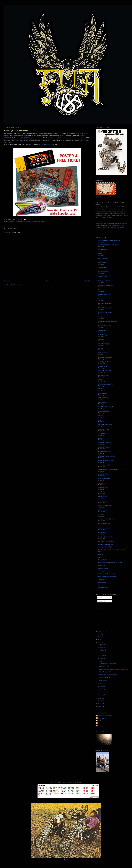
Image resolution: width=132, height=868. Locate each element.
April (101, 686)
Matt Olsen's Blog (103, 411)
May (101, 684)
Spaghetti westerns (105, 677)
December (103, 645)
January (102, 695)
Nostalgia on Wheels (104, 281)
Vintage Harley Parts (104, 451)
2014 (100, 639)
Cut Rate (101, 514)
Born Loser (101, 299)
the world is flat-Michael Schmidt (108, 470)
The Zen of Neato (103, 375)
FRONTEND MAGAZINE (106, 407)
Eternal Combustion (104, 478)
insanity (28, 222)
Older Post (88, 281)
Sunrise (100, 438)
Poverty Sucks (102, 560)
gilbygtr (100, 380)
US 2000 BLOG (103, 263)
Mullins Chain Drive (104, 366)
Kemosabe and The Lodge (106, 461)
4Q (99, 557)
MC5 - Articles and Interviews (107, 576)
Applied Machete (103, 487)
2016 (100, 634)
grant (98, 723)
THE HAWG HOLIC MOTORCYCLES (110, 563)
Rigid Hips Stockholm (105, 362)
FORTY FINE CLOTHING (104, 716)
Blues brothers (103, 680)
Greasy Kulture (103, 276)
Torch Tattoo (102, 582)
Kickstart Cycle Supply (105, 371)
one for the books (39, 222)
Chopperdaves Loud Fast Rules (107, 321)
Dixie (100, 420)
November (103, 647)
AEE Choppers (103, 249)
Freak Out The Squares (105, 312)
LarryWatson (102, 585)
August (102, 656)
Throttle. (101, 554)
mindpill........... (103, 483)
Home (47, 281)
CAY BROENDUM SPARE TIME (108, 245)
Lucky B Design (103, 335)
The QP (99, 721)
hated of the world (104, 429)
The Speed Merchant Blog (106, 541)
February (102, 692)
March (102, 689)
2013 (100, 642)
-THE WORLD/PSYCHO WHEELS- (109, 240)
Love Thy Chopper (104, 344)
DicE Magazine (103, 393)
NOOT (100, 254)
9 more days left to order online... (17, 131)
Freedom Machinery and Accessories (106, 211)
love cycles (101, 317)
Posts (99, 597)
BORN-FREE (48, 144)
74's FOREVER (103, 501)
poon (98, 726)
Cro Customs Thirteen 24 (106, 384)
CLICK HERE (25, 138)
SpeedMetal (102, 492)
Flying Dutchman (103, 588)
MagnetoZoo (102, 267)
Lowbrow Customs (104, 571)
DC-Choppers (102, 510)
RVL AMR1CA (103, 496)
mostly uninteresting (104, 465)
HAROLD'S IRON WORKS (107, 456)
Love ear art (102, 330)
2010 (100, 704)
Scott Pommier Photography (107, 574)
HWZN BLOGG (103, 258)
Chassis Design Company (106, 285)
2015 (100, 637)
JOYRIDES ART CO (104, 326)
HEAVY (101, 348)
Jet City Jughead (101, 718)
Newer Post (7, 281)
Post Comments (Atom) (18, 285)
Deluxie (100, 416)
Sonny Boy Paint (103, 474)
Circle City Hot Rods (104, 528)
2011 (100, 701)
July (101, 658)
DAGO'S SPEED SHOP (105, 505)
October (102, 650)
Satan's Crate (102, 565)
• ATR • (100, 389)
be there (12, 222)
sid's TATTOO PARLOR (105, 544)
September (103, 653)
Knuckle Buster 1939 (104, 294)
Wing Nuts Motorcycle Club (106, 519)
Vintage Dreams (103, 353)
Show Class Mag (103, 398)
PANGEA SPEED (103, 272)
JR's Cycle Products (104, 447)
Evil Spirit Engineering (105, 357)
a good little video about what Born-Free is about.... (114, 669)
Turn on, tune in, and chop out (108, 664)
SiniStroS (101, 339)
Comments (101, 601)
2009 (100, 706)
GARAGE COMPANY (105, 443)
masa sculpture (103, 402)
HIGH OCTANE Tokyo (105, 425)
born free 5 (21, 222)
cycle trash (101, 579)
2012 (100, 698)
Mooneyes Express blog (105, 547)
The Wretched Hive (104, 523)
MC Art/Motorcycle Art (105, 308)
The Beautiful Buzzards (105, 537)
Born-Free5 (79, 133)
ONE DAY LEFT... (105, 666)
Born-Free (101, 290)
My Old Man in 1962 (105, 672)
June (101, 661)
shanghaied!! (102, 532)
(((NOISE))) (102, 434)
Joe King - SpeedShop (105, 303)
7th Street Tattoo (103, 568)
